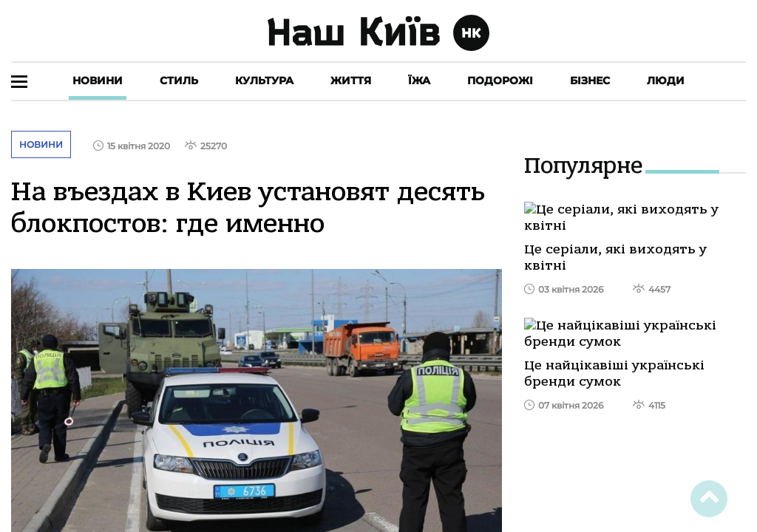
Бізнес (590, 81)
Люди (666, 81)
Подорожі (500, 81)
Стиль (179, 81)
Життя (351, 81)
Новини (98, 81)
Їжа (419, 81)
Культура (264, 81)
